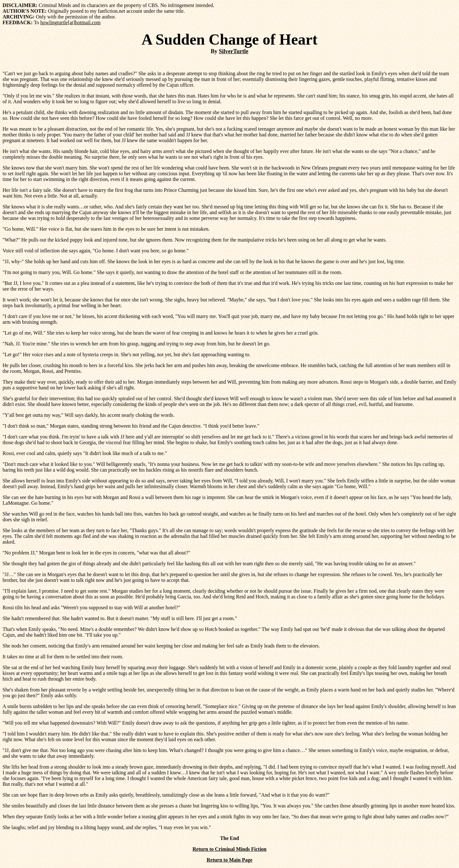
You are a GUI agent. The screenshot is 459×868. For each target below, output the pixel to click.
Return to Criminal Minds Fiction (229, 849)
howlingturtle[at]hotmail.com (71, 22)
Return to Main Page (229, 860)
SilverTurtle (234, 51)
